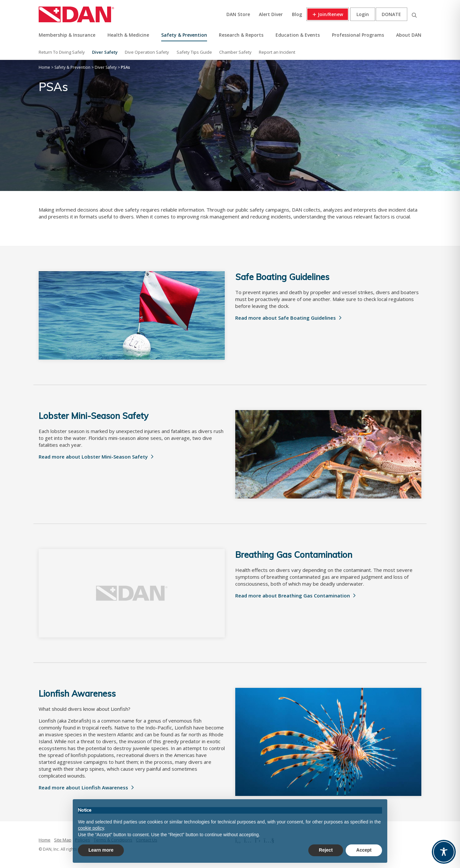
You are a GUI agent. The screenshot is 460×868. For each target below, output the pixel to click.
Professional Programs (358, 35)
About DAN (409, 35)
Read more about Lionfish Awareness (83, 787)
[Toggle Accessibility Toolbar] (444, 852)
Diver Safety (105, 52)
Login (363, 14)
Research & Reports (241, 35)
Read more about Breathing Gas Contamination (293, 595)
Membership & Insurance (67, 35)
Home (45, 840)
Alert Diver (271, 14)
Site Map (63, 840)
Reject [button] (326, 850)
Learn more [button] (101, 850)
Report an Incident (277, 52)
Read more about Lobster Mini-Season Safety (93, 457)
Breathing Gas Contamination (294, 555)
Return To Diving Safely (62, 52)
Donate (391, 14)
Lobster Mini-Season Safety (94, 416)
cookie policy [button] (91, 828)
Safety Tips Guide (194, 52)
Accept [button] (364, 850)
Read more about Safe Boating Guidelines (286, 318)
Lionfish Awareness (77, 694)
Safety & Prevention (184, 35)
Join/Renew (330, 14)
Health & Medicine (128, 35)
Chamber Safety (235, 52)
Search (414, 14)
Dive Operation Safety (147, 52)
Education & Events (298, 35)
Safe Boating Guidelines (282, 277)
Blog (297, 14)
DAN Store (238, 14)
